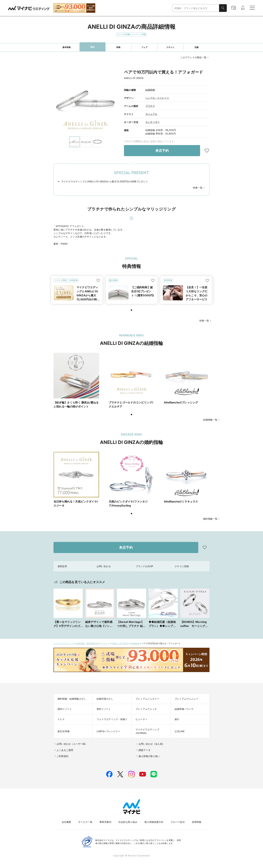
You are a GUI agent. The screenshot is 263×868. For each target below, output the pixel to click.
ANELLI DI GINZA (120, 643)
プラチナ (150, 106)
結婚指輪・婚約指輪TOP (88, 643)
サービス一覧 (85, 822)
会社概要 (67, 822)
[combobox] (196, 8)
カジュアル (151, 114)
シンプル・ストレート (157, 98)
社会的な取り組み (128, 822)
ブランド (106, 643)
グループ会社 (178, 822)
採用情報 (197, 822)
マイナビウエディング (64, 643)
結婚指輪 (150, 90)
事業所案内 (105, 822)
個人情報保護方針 (154, 822)
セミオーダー (153, 122)
